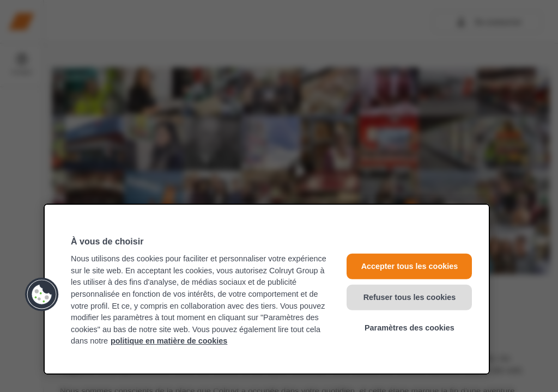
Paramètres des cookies (410, 328)
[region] (267, 289)
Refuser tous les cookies (410, 297)
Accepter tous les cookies (410, 266)
